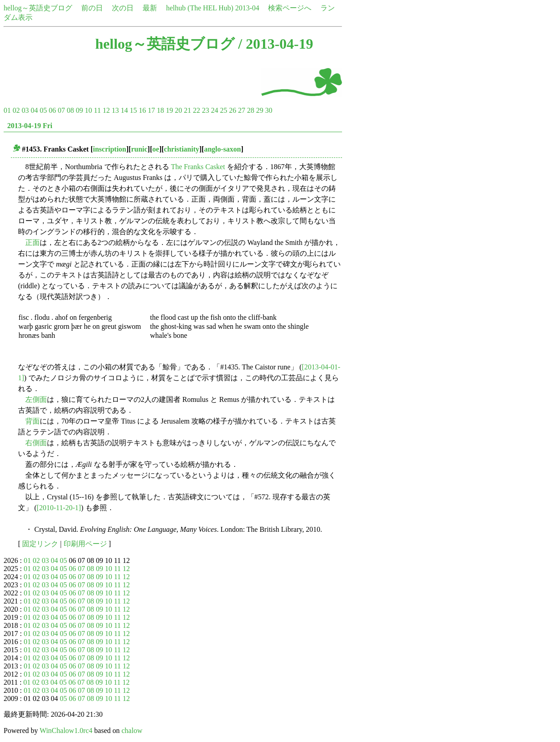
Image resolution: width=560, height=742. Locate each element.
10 (88, 110)
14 (124, 110)
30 (268, 110)
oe (156, 149)
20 (178, 110)
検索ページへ (290, 8)
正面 (32, 242)
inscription (110, 149)
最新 (150, 8)
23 (205, 110)
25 (223, 110)
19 (169, 110)
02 (16, 110)
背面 (32, 421)
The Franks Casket (198, 167)
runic (139, 149)
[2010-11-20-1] (59, 508)
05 (43, 110)
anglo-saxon (222, 149)
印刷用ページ (85, 544)
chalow (132, 730)
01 (7, 110)
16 (142, 110)
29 (259, 110)
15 (133, 110)
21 (187, 110)
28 (250, 110)
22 (196, 110)
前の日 (92, 8)
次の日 (123, 8)
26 (232, 110)
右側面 (36, 443)
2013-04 (247, 8)
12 (106, 110)
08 (70, 110)
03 (25, 110)
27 (241, 110)
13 (115, 110)
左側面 (36, 399)
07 (61, 110)
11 (97, 110)
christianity (181, 149)
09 (79, 110)
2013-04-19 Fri (30, 126)
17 (151, 110)
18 (160, 110)
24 (214, 110)
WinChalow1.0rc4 (66, 730)
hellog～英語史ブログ (38, 8)
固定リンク (40, 544)
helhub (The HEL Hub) (200, 8)
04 (34, 110)
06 (52, 110)
